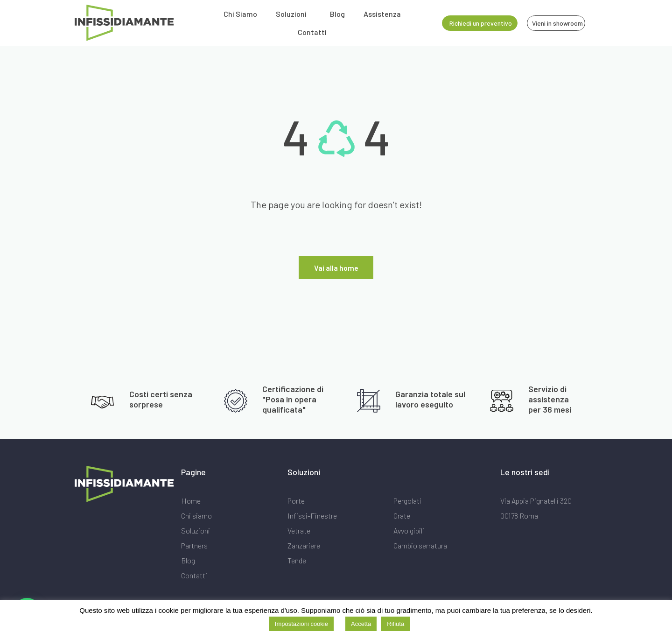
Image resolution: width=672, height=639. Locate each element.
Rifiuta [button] (395, 624)
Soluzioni (291, 14)
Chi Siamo (240, 14)
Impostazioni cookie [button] (301, 624)
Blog (337, 14)
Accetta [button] (361, 624)
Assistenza (382, 14)
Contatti (312, 32)
